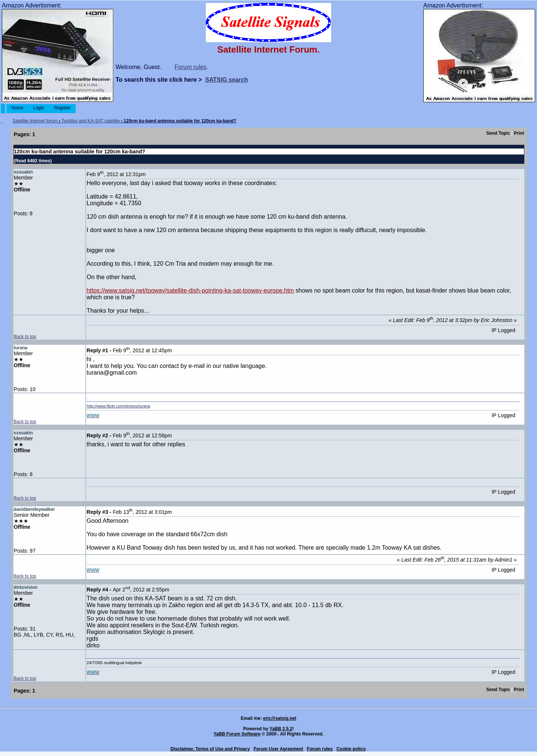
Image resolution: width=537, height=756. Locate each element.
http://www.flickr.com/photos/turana (118, 406)
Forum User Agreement (278, 749)
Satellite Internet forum (35, 121)
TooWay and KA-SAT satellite (91, 121)
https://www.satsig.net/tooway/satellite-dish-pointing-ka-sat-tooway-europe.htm (190, 290)
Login (39, 108)
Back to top (25, 337)
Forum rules (190, 67)
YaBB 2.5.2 (281, 729)
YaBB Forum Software (237, 734)
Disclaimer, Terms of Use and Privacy (210, 749)
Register (62, 108)
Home (17, 108)
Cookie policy (351, 749)
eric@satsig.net (280, 718)
